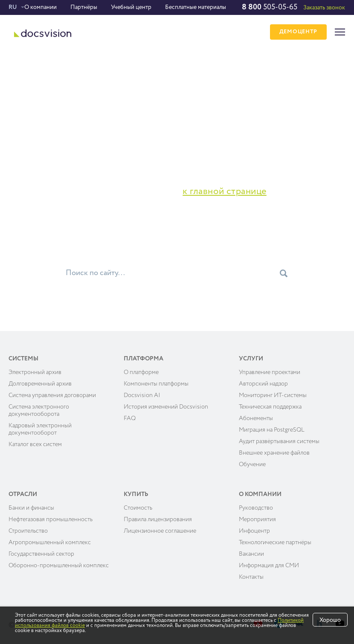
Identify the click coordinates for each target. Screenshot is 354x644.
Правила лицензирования (158, 519)
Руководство (256, 508)
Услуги (251, 359)
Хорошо (330, 620)
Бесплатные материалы (196, 7)
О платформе (141, 372)
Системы (23, 359)
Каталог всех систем (35, 444)
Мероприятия (257, 519)
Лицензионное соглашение (160, 531)
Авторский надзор (263, 384)
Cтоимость (138, 508)
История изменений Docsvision (166, 407)
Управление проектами (270, 372)
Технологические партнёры (275, 542)
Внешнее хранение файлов (274, 453)
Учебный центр (131, 7)
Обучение (252, 464)
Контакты (251, 577)
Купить (136, 494)
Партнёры (84, 7)
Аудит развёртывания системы (279, 441)
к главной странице (225, 191)
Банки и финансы (31, 508)
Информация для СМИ (269, 566)
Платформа (144, 359)
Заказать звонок (324, 8)
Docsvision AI (142, 395)
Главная (20, 72)
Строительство (28, 531)
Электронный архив (35, 372)
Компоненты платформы (156, 384)
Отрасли (23, 494)
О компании (41, 7)
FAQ (130, 418)
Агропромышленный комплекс (50, 542)
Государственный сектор (41, 554)
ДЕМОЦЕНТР (298, 32)
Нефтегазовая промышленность (51, 519)
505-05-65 (270, 7)
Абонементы (256, 418)
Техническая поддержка (270, 407)
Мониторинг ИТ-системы (273, 395)
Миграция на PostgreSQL (272, 430)
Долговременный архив (40, 384)
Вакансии (251, 554)
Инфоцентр (254, 531)
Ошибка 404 (53, 72)
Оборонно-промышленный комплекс (59, 566)
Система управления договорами (52, 395)
